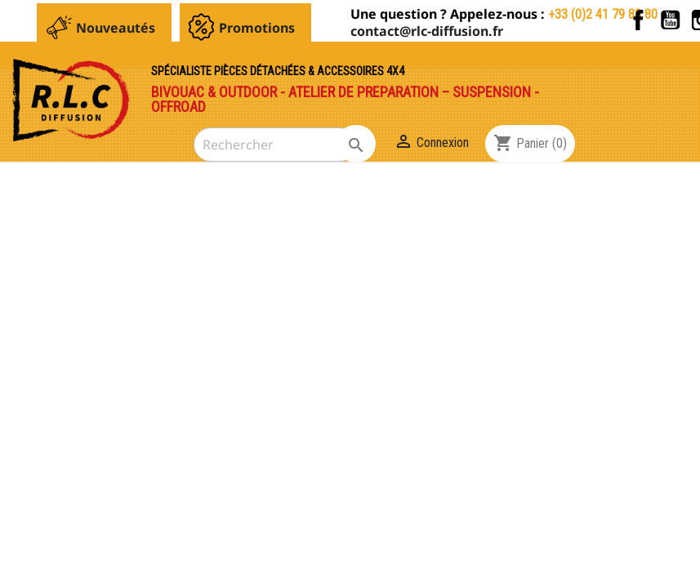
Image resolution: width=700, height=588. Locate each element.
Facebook (638, 20)
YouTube (670, 20)
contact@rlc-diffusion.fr (427, 31)
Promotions (257, 28)
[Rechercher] (275, 145)
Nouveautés (116, 28)
